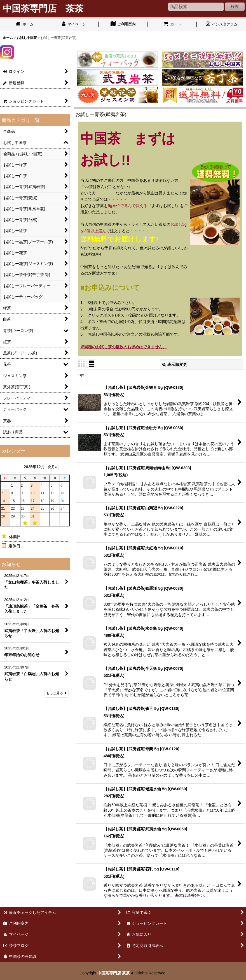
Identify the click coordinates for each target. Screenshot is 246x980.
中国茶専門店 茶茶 (114, 973)
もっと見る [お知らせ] (57, 693)
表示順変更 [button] (175, 364)
